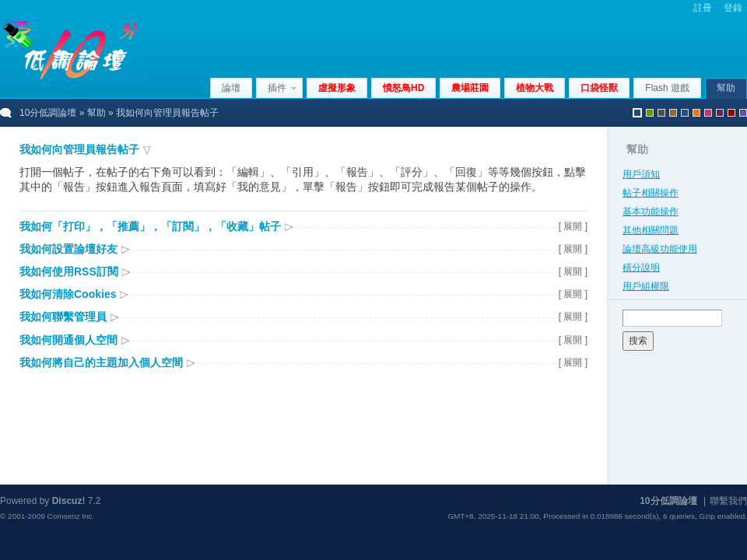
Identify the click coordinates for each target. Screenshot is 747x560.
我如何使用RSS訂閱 (69, 271)
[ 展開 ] (573, 226)
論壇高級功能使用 (660, 249)
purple (720, 113)
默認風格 (637, 113)
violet (743, 113)
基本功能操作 (651, 212)
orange (696, 113)
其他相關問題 (651, 230)
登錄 (733, 8)
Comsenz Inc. (70, 516)
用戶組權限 (646, 286)
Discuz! (69, 501)
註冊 (703, 8)
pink (708, 113)
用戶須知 (641, 174)
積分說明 (641, 268)
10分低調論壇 (48, 113)
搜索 (638, 341)
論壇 (231, 88)
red (731, 113)
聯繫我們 (728, 501)
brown (673, 113)
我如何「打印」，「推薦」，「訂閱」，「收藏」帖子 (150, 226)
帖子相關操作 (651, 193)
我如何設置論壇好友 (68, 249)
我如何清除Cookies (68, 294)
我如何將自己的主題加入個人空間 (101, 362)
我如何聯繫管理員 (63, 317)
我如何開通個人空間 (68, 340)
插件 (277, 88)
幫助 (726, 88)
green (650, 113)
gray (661, 113)
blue (685, 113)
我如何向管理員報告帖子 (79, 149)
